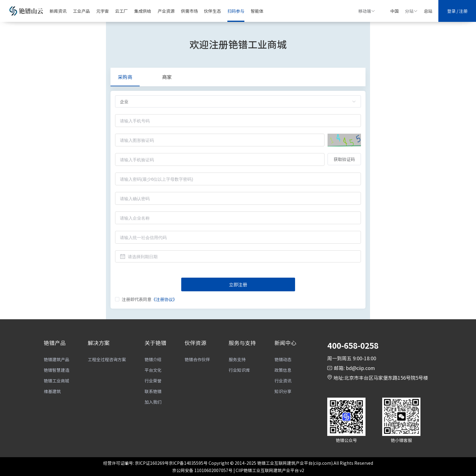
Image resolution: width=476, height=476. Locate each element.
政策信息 (283, 370)
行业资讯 (283, 381)
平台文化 (153, 370)
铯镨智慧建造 (56, 370)
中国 (395, 11)
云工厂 (121, 11)
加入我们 (153, 402)
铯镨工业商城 (56, 381)
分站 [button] (411, 11)
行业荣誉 (153, 381)
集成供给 (143, 11)
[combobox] (238, 256)
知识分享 (283, 391)
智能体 (257, 11)
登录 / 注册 (457, 11)
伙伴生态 (212, 11)
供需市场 (189, 11)
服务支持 (237, 359)
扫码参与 (236, 11)
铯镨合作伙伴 (197, 359)
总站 (428, 11)
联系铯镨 (153, 391)
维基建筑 (52, 391)
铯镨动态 (283, 359)
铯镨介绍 (153, 359)
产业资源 (166, 11)
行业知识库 (239, 370)
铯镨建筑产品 (56, 359)
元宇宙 (103, 11)
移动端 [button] (367, 11)
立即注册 (238, 284)
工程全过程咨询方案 (107, 359)
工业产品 (81, 11)
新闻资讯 (58, 11)
